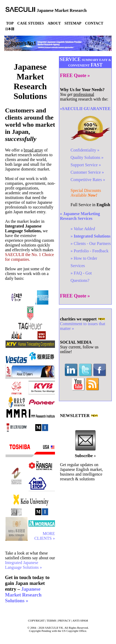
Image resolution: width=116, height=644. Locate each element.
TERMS (51, 621)
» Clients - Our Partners (91, 243)
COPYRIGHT (36, 621)
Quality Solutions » (87, 157)
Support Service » (86, 165)
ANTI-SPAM (80, 621)
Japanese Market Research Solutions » (23, 595)
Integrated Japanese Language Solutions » (24, 565)
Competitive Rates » (88, 180)
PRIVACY (64, 621)
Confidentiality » (85, 150)
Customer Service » (87, 172)
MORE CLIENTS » (45, 536)
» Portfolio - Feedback (90, 251)
